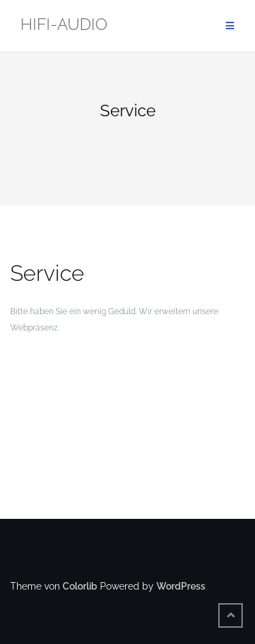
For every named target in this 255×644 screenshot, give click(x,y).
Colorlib (80, 586)
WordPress (181, 586)
